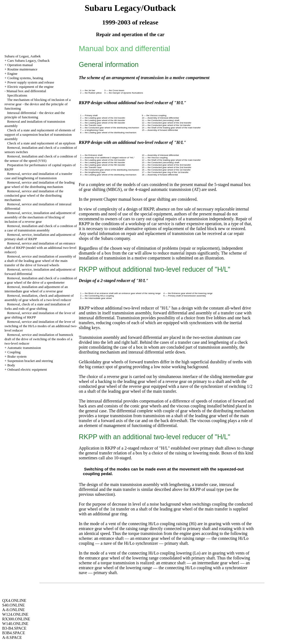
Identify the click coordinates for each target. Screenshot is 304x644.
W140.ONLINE (15, 624)
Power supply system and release (31, 82)
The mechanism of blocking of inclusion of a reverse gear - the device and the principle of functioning (38, 104)
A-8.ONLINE (13, 610)
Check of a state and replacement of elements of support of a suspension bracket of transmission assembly (40, 134)
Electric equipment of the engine (30, 87)
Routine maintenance (22, 69)
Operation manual (20, 65)
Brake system (17, 356)
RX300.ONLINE (16, 619)
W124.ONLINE (15, 614)
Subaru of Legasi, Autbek (23, 56)
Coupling (14, 352)
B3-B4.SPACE (14, 628)
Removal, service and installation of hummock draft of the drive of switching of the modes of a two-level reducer (39, 339)
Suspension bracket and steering (30, 361)
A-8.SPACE (12, 637)
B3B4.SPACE (14, 633)
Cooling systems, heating (25, 78)
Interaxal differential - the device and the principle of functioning (35, 115)
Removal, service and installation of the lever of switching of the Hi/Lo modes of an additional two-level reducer (41, 326)
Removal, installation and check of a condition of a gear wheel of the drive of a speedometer (41, 280)
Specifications (17, 95)
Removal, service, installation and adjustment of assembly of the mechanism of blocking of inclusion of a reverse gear (40, 217)
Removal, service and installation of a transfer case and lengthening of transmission (39, 176)
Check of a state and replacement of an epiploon (41, 143)
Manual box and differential (26, 91)
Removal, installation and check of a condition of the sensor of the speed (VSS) (41, 158)
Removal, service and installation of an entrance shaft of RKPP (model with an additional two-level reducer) (41, 248)
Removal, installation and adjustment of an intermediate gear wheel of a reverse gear (36, 289)
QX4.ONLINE (14, 600)
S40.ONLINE (13, 605)
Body (11, 365)
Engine (12, 74)
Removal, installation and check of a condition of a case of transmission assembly (41, 228)
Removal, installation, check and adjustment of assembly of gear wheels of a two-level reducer (39, 298)
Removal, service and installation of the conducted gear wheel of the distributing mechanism (34, 195)
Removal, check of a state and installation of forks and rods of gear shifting (37, 306)
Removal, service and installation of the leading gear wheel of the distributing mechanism (40, 185)
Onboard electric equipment (27, 369)
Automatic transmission (24, 348)
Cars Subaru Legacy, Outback (28, 61)
